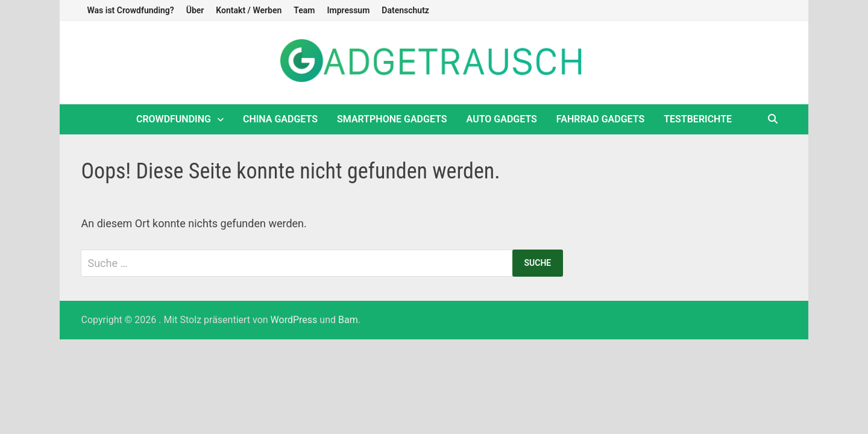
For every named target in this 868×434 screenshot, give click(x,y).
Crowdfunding (174, 119)
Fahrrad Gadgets (600, 119)
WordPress (294, 320)
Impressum (348, 10)
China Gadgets (280, 119)
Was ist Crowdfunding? (130, 10)
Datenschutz (405, 10)
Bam (348, 320)
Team (304, 10)
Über (195, 10)
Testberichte (698, 119)
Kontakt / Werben (249, 10)
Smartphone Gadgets (392, 119)
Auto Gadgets (502, 119)
